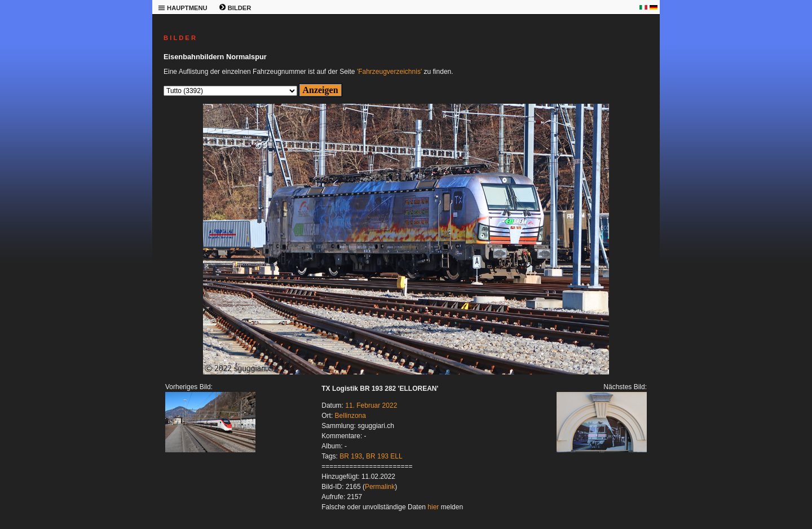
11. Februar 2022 (371, 405)
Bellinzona (350, 416)
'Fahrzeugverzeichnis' (389, 72)
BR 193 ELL (384, 456)
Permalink (380, 487)
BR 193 (351, 456)
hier (433, 507)
